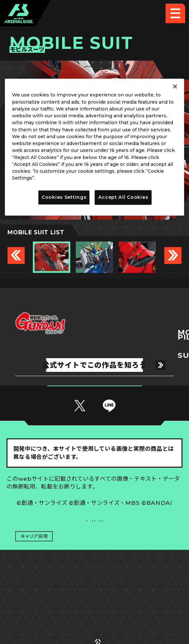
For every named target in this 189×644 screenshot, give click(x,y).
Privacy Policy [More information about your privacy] (54, 178)
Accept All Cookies (123, 197)
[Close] (175, 87)
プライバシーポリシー (51, 582)
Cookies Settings (139, 562)
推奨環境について (51, 562)
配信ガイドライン (95, 602)
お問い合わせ (139, 582)
